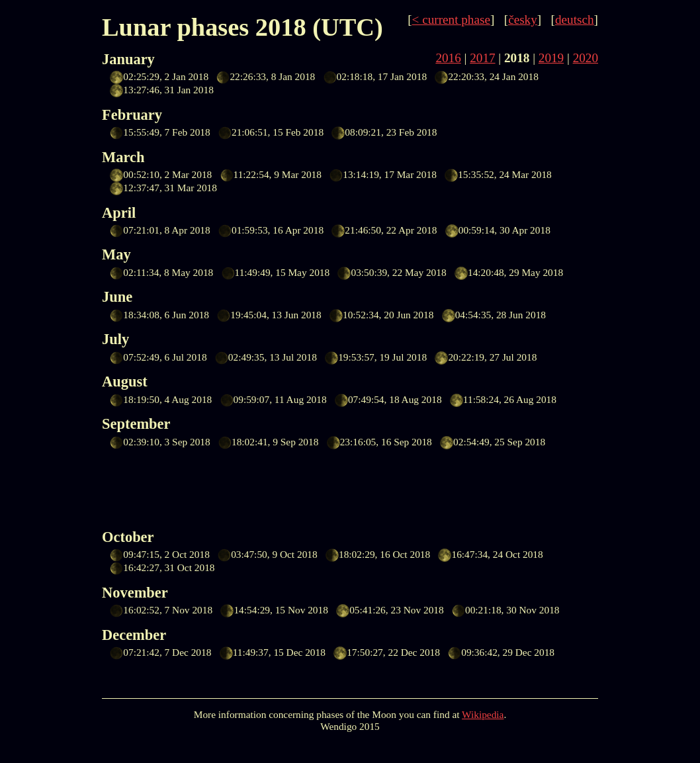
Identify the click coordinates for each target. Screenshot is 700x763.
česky (523, 20)
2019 (551, 58)
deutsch (575, 20)
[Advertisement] (343, 486)
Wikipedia (483, 714)
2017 (482, 58)
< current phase (451, 20)
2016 (448, 58)
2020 (586, 58)
